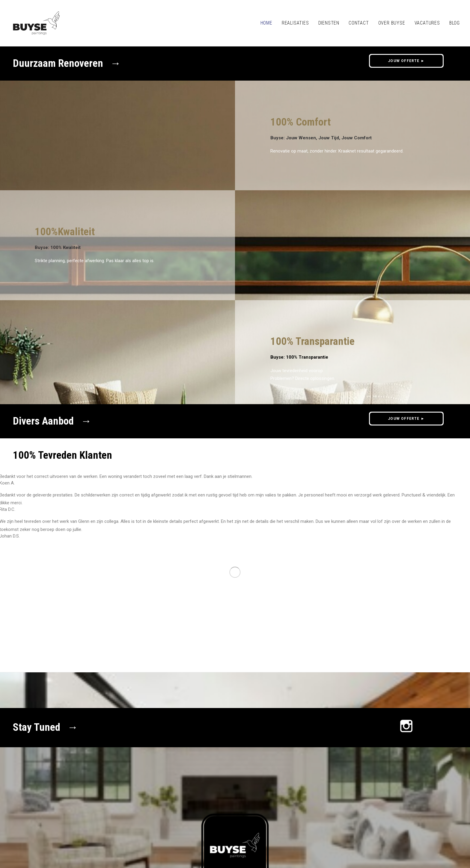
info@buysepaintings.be (70, 818)
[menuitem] (269, 23)
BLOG (455, 23)
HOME (266, 23)
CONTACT (359, 23)
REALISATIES (295, 23)
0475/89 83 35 (118, 818)
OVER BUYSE (392, 23)
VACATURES (427, 23)
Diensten (329, 23)
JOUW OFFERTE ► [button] (406, 61)
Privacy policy (56, 832)
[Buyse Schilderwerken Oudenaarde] (36, 23)
